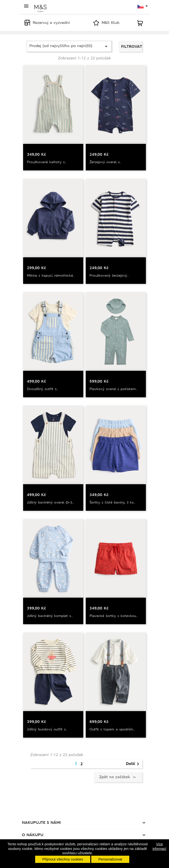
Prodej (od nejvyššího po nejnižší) (69, 46)
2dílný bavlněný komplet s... (50, 616)
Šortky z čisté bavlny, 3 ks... (112, 502)
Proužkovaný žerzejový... (109, 275)
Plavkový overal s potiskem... (113, 389)
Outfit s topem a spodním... (112, 729)
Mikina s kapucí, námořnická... (51, 275)
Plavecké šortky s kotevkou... (114, 616)
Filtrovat (132, 46)
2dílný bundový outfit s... (47, 729)
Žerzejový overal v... (105, 162)
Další (133, 764)
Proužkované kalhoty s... (47, 162)
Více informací (159, 846)
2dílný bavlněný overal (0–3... (50, 502)
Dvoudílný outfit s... (42, 389)
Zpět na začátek (118, 777)
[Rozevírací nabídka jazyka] (143, 7)
